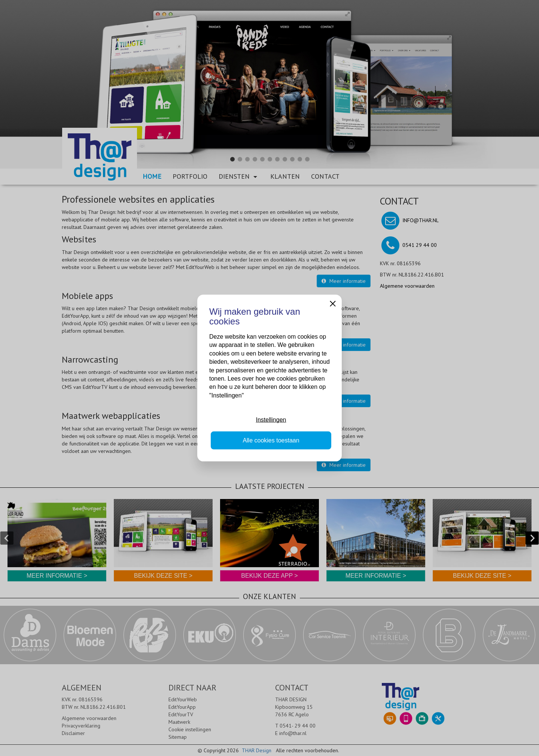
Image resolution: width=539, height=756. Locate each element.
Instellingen (271, 420)
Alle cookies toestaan (271, 440)
